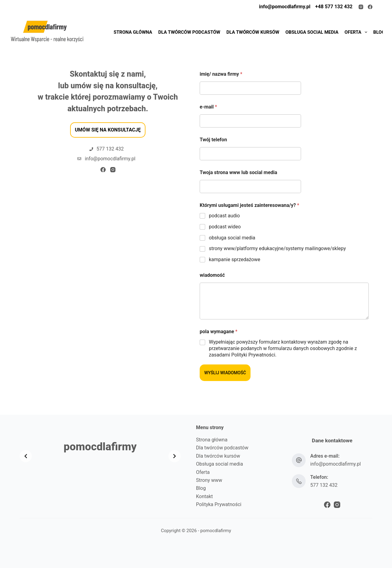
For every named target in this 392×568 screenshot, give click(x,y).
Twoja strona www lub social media (238, 172)
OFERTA (357, 32)
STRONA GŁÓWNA (133, 32)
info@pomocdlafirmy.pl (285, 7)
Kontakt (204, 496)
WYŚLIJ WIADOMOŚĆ (225, 373)
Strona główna (212, 440)
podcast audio (224, 216)
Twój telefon (213, 140)
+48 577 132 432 (333, 7)
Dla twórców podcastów (222, 448)
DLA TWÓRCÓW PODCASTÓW (189, 32)
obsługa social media (232, 238)
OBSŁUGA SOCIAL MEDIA (312, 32)
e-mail (208, 107)
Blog (201, 488)
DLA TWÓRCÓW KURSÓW (253, 32)
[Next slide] (175, 456)
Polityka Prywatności (219, 504)
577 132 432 (324, 485)
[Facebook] (370, 7)
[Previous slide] (26, 456)
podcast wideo (225, 227)
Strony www (209, 480)
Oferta (203, 472)
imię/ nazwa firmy (221, 74)
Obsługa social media (219, 464)
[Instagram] (361, 7)
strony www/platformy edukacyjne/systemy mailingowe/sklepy (277, 248)
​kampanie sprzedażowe (235, 259)
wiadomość (212, 275)
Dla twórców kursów (218, 456)
